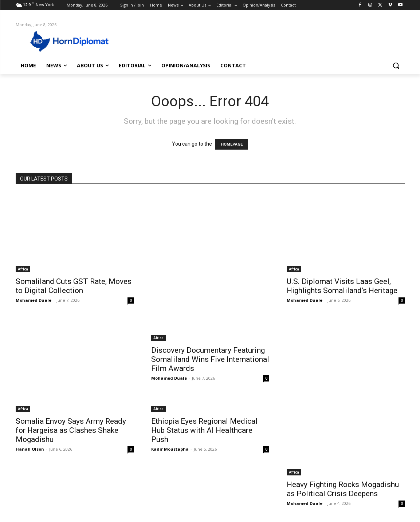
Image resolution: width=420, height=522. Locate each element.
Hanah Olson (30, 449)
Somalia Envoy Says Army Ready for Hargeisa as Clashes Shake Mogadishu (71, 430)
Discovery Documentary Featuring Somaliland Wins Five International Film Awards (210, 359)
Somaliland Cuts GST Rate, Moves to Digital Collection (74, 286)
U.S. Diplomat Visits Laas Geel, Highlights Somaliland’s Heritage (342, 286)
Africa (23, 269)
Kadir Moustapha (170, 449)
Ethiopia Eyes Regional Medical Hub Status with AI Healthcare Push (204, 430)
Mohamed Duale (34, 300)
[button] (396, 66)
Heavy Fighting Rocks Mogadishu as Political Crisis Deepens (343, 489)
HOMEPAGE (232, 144)
